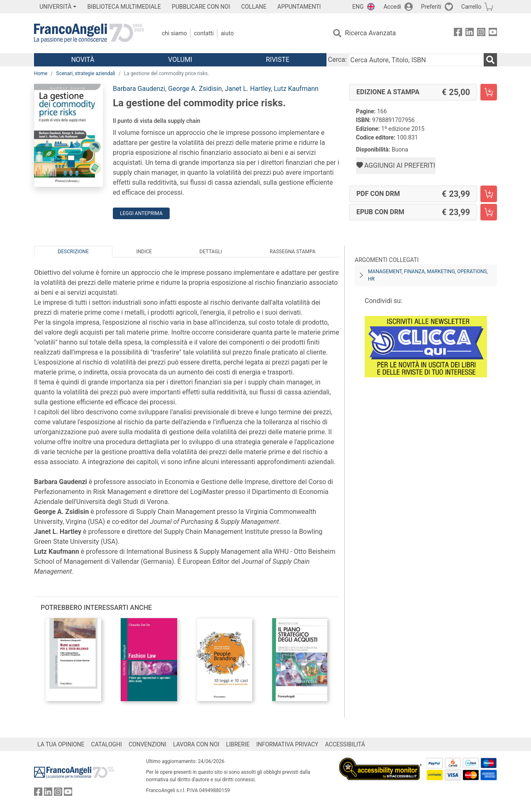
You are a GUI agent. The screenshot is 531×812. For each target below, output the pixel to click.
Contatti (204, 33)
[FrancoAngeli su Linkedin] (470, 33)
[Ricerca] (490, 60)
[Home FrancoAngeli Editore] (89, 33)
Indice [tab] (144, 252)
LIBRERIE (238, 744)
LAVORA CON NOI (196, 744)
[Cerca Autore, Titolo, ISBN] (416, 60)
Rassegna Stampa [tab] (293, 252)
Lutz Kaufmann (296, 89)
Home (41, 73)
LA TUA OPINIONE (61, 744)
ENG (358, 7)
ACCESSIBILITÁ (345, 744)
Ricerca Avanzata (371, 33)
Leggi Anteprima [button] (141, 213)
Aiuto (227, 33)
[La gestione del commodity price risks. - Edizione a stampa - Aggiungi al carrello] (489, 92)
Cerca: (337, 60)
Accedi (392, 7)
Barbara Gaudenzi (139, 89)
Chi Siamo (174, 33)
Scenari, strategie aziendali (86, 73)
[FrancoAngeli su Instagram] (481, 33)
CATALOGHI (107, 744)
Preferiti (431, 7)
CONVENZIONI (147, 744)
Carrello (471, 7)
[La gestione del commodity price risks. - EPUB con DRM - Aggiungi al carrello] (489, 212)
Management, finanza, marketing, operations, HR (428, 275)
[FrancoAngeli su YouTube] (493, 33)
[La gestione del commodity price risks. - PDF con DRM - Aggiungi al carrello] (489, 194)
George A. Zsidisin (195, 89)
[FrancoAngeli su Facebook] (458, 33)
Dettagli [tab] (211, 252)
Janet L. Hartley (248, 89)
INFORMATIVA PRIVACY (287, 744)
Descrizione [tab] (73, 252)
